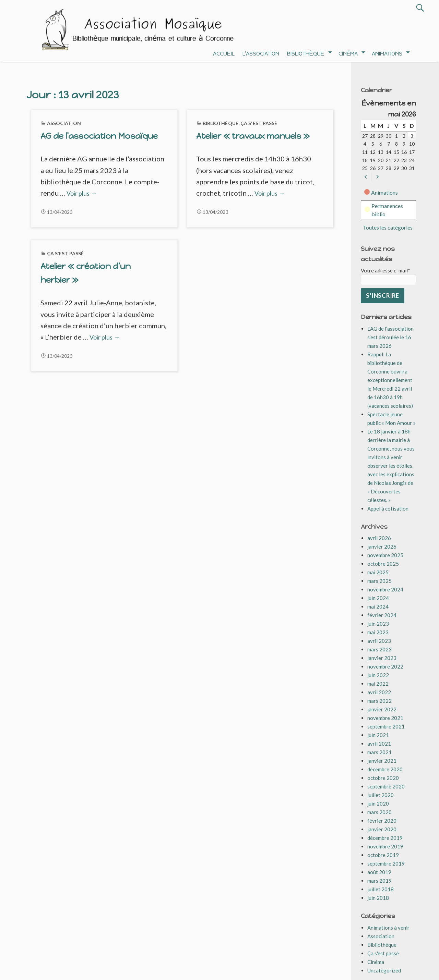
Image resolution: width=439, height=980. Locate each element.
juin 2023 (378, 624)
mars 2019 (379, 881)
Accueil (224, 54)
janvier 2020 (382, 829)
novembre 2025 (385, 555)
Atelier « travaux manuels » (253, 136)
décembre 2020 (385, 769)
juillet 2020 (381, 795)
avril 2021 (379, 744)
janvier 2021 (382, 761)
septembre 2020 (386, 786)
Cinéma (348, 54)
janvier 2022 (382, 709)
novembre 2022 (385, 666)
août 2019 (379, 872)
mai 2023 (378, 632)
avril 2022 (379, 692)
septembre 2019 (386, 863)
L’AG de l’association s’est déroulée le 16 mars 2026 (390, 337)
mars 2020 (379, 812)
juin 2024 (378, 598)
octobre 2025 (383, 564)
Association (64, 123)
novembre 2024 (385, 589)
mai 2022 (378, 684)
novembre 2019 (385, 846)
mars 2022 (379, 701)
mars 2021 (379, 752)
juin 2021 (378, 735)
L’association (261, 54)
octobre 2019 (383, 855)
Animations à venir (388, 928)
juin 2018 (378, 898)
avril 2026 (379, 538)
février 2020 (382, 821)
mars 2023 (379, 649)
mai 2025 (378, 572)
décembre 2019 (385, 838)
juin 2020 (378, 804)
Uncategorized (384, 970)
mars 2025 (379, 581)
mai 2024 (378, 607)
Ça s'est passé (259, 123)
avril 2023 (379, 641)
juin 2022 (378, 675)
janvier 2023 (382, 658)
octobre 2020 (383, 778)
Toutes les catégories (388, 227)
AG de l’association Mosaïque (99, 136)
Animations (387, 54)
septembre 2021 (386, 726)
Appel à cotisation (388, 509)
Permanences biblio (384, 210)
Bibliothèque (306, 54)
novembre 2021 (385, 718)
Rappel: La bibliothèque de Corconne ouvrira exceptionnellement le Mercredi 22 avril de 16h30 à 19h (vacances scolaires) (390, 380)
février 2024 (382, 615)
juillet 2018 (381, 889)
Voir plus (82, 193)
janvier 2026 (382, 547)
